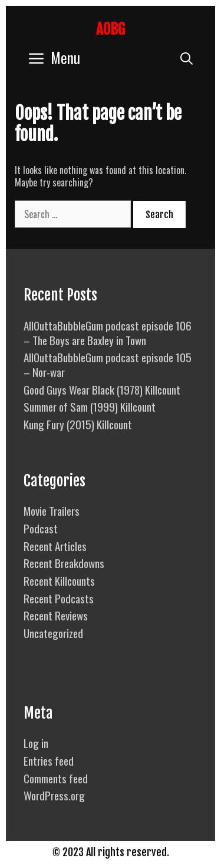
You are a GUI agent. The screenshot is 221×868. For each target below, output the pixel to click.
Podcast (41, 528)
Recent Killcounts (59, 580)
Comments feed (56, 778)
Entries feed (49, 760)
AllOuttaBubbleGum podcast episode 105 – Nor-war (108, 364)
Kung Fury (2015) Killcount (78, 424)
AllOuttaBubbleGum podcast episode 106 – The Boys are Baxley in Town (108, 333)
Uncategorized (53, 633)
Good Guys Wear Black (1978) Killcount (102, 389)
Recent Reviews (56, 615)
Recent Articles (55, 546)
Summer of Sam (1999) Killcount (90, 406)
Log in (36, 743)
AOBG (111, 29)
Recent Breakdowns (64, 563)
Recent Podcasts (59, 598)
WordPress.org (54, 795)
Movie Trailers (52, 510)
